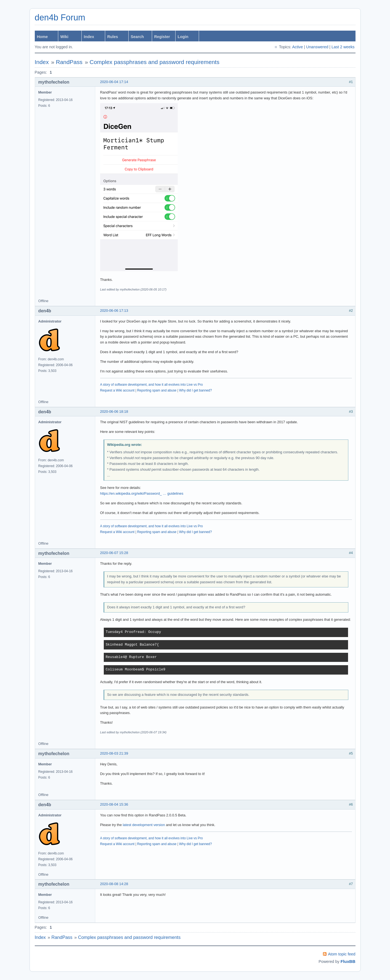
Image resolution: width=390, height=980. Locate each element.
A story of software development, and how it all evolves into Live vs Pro (152, 385)
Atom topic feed (342, 954)
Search (137, 37)
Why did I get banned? (196, 390)
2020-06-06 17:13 (114, 311)
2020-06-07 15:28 (114, 553)
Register (162, 37)
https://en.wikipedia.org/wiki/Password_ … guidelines (142, 493)
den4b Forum (60, 18)
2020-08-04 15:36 (114, 804)
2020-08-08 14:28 (114, 884)
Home (43, 37)
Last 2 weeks (343, 47)
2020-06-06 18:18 (114, 412)
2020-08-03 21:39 (114, 753)
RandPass (69, 62)
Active (297, 47)
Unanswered (317, 47)
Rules (113, 37)
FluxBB (348, 961)
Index (89, 37)
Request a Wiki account (117, 390)
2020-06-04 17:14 (114, 82)
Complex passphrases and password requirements (155, 62)
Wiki (64, 37)
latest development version (144, 825)
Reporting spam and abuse (157, 390)
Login (183, 37)
